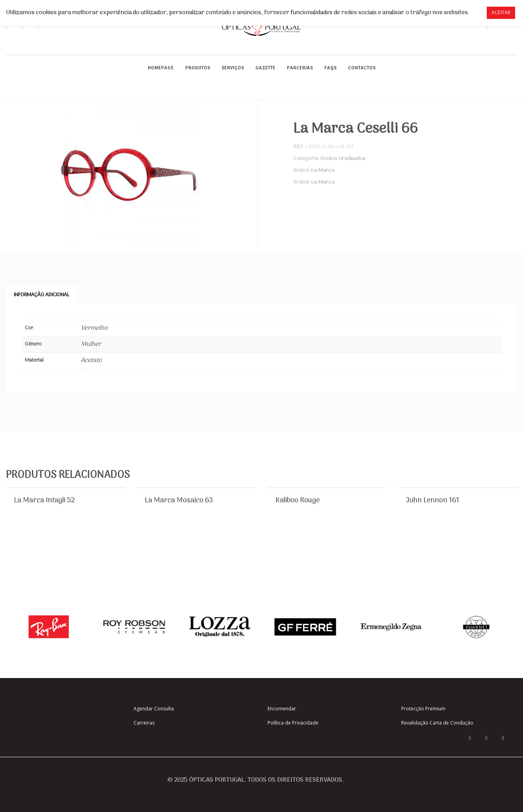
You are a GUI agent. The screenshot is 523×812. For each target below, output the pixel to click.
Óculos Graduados (343, 159)
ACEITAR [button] (501, 13)
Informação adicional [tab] (42, 295)
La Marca (323, 170)
